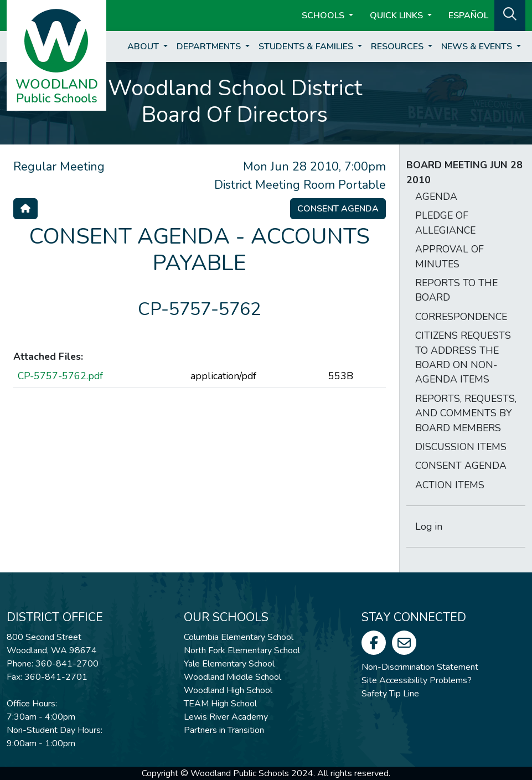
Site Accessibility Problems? (417, 680)
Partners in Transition (224, 730)
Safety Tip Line (390, 694)
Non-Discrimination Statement (420, 667)
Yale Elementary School (229, 664)
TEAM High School (220, 704)
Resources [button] (398, 47)
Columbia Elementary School (239, 637)
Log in (429, 526)
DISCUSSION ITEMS (461, 447)
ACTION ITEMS (450, 485)
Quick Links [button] (397, 16)
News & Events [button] (478, 47)
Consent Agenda (338, 209)
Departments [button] (210, 47)
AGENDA (436, 197)
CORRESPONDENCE (461, 317)
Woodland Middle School (233, 677)
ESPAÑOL (468, 16)
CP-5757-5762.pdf (60, 376)
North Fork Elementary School (242, 650)
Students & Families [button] (307, 47)
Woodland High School (228, 690)
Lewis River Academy (226, 717)
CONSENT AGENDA (461, 466)
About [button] (144, 47)
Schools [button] (324, 16)
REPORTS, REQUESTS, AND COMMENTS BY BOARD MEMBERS (466, 413)
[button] (510, 14)
